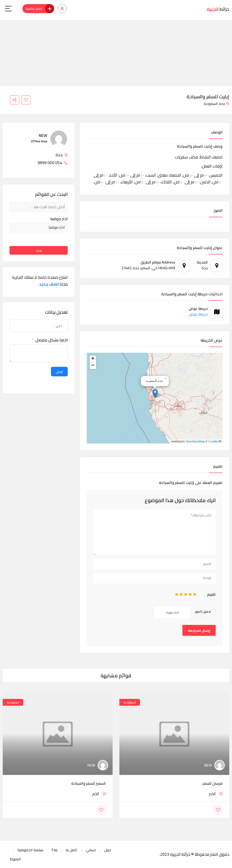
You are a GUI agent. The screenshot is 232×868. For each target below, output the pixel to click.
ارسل (59, 372)
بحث (39, 250)
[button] (155, 393)
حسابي (91, 850)
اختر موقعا (59, 219)
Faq (54, 850)
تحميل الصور (203, 612)
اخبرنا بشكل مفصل (52, 340)
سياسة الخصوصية (30, 850)
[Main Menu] (8, 9)
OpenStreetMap (195, 441)
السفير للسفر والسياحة (89, 783)
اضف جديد (49, 284)
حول (108, 850)
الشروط (15, 859)
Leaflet (216, 441)
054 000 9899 (53, 163)
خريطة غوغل (198, 314)
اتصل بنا (71, 850)
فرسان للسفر (213, 783)
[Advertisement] (116, 52)
